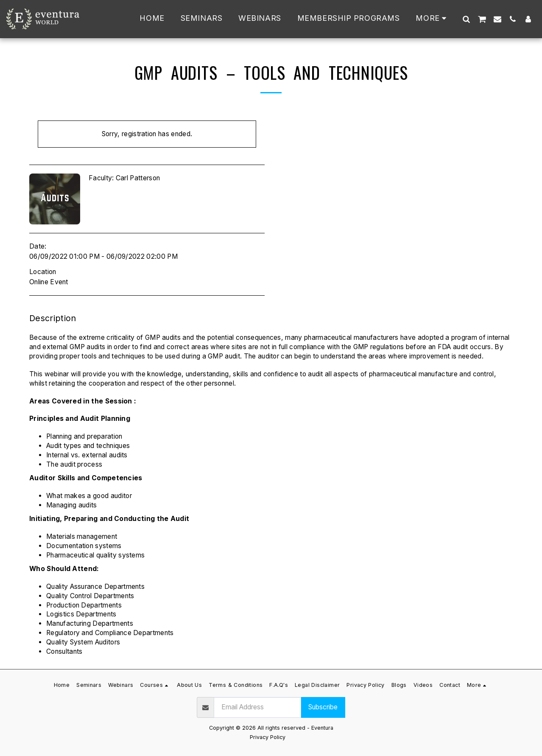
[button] (466, 19)
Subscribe (323, 707)
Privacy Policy (268, 737)
